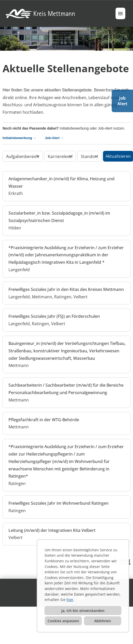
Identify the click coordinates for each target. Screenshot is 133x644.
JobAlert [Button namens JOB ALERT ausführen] (122, 101)
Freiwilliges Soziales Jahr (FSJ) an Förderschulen (54, 316)
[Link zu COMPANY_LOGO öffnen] (41, 13)
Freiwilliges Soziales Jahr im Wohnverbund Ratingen (59, 503)
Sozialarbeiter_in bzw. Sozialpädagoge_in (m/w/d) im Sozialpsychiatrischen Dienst (59, 217)
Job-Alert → (54, 138)
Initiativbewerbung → (23, 138)
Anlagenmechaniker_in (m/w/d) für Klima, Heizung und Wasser (61, 182)
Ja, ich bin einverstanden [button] (83, 611)
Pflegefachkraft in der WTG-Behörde (44, 420)
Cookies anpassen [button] (63, 621)
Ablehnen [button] (103, 621)
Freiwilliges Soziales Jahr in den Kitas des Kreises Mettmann (66, 289)
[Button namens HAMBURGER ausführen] (120, 13)
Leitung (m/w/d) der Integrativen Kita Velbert (52, 530)
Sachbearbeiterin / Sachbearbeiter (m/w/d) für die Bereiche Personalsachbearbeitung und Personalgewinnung (66, 389)
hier (70, 600)
